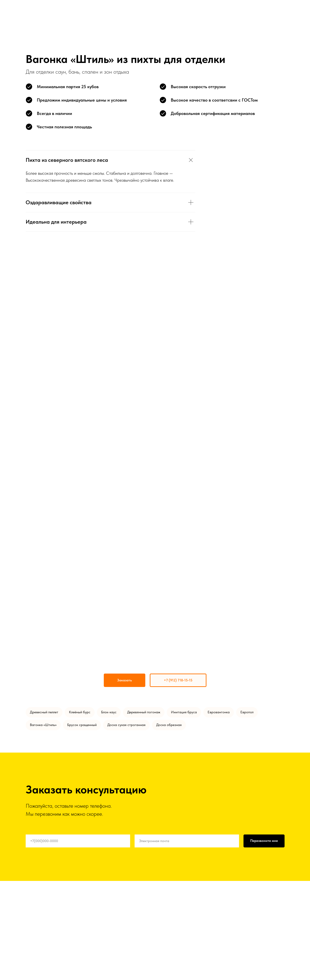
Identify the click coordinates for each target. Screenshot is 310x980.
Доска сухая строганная (126, 725)
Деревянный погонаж (144, 712)
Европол (247, 712)
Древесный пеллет (44, 712)
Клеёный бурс (80, 712)
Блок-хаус (109, 712)
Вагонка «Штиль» (43, 725)
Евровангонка (219, 712)
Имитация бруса (184, 712)
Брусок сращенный (82, 725)
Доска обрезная (169, 725)
